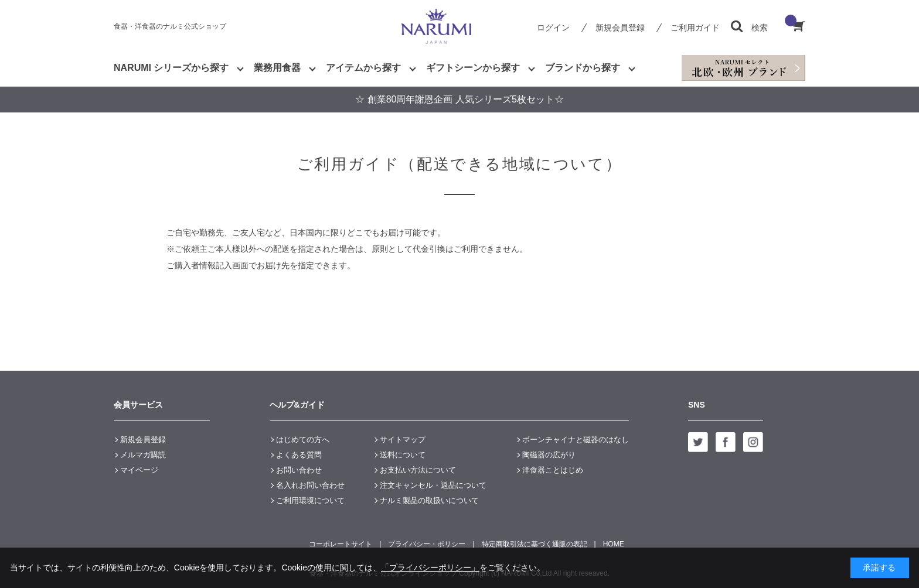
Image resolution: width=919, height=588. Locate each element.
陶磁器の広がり (549, 455)
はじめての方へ (303, 440)
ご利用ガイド (695, 28)
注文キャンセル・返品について (433, 485)
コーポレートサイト (341, 544)
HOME (614, 544)
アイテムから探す (363, 68)
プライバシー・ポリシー (427, 544)
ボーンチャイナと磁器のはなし (576, 440)
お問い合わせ (299, 470)
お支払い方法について (418, 470)
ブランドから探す (583, 68)
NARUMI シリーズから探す (171, 68)
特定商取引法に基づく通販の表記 (535, 544)
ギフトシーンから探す (473, 68)
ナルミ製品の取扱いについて (429, 500)
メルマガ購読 (143, 455)
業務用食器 (277, 68)
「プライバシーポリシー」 (430, 568)
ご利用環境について (310, 500)
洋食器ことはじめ (553, 470)
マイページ (139, 470)
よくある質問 (299, 455)
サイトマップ (403, 440)
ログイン (553, 28)
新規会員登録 (620, 28)
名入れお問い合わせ (310, 485)
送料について (403, 455)
